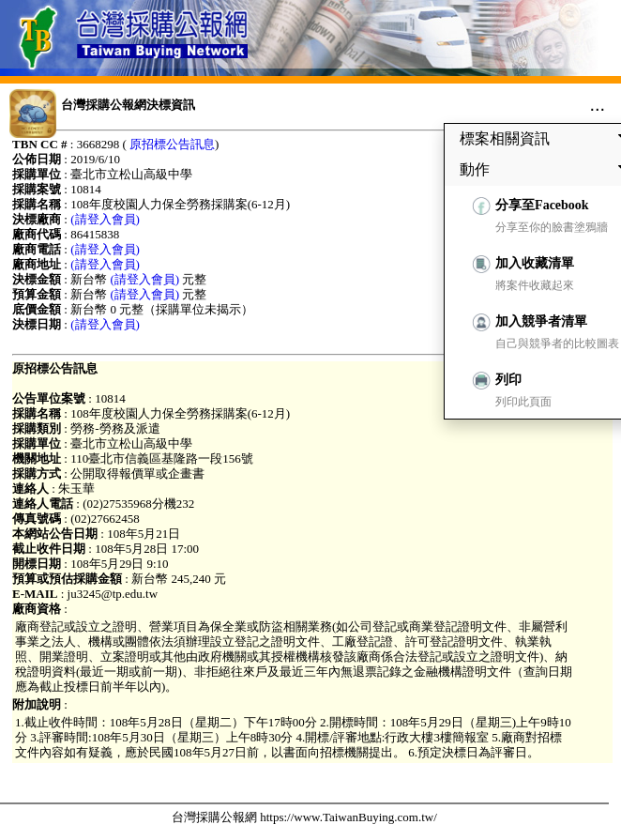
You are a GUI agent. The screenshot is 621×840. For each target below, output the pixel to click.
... (597, 104)
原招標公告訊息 (172, 144)
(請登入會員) (105, 219)
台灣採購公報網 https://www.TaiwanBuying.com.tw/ (304, 817)
